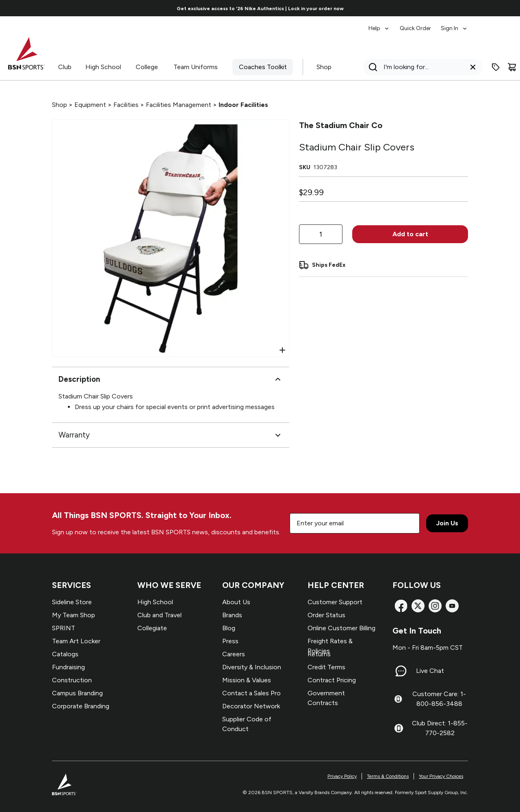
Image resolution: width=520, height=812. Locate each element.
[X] (418, 606)
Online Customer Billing (341, 628)
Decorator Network (251, 706)
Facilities (126, 105)
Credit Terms (326, 667)
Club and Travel (159, 615)
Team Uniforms (196, 67)
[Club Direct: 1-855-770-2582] (399, 728)
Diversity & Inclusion (252, 667)
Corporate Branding (81, 706)
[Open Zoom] (282, 350)
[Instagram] (435, 606)
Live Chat (430, 671)
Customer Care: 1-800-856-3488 (439, 699)
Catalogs (65, 654)
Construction (72, 680)
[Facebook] (401, 606)
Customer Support (335, 602)
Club (65, 67)
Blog (229, 628)
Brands (232, 615)
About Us (236, 602)
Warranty (171, 435)
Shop (324, 67)
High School (103, 67)
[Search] (420, 67)
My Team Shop (74, 615)
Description (171, 379)
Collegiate (152, 628)
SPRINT (64, 628)
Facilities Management (179, 105)
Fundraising (68, 667)
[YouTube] (452, 606)
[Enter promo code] (496, 67)
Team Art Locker (76, 641)
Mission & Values (247, 680)
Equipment (90, 105)
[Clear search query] (473, 67)
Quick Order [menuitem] (415, 28)
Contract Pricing (332, 680)
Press (230, 641)
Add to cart (410, 234)
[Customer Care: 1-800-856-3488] (398, 699)
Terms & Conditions (388, 776)
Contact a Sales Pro (251, 693)
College (147, 67)
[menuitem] (379, 24)
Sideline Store (72, 602)
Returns (319, 654)
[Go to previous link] (78, 8)
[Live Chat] (401, 671)
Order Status (326, 615)
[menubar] (418, 24)
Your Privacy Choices (441, 776)
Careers (234, 654)
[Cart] (512, 67)
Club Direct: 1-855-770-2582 (440, 728)
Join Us (447, 523)
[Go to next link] (443, 8)
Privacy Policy (342, 776)
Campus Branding (77, 693)
